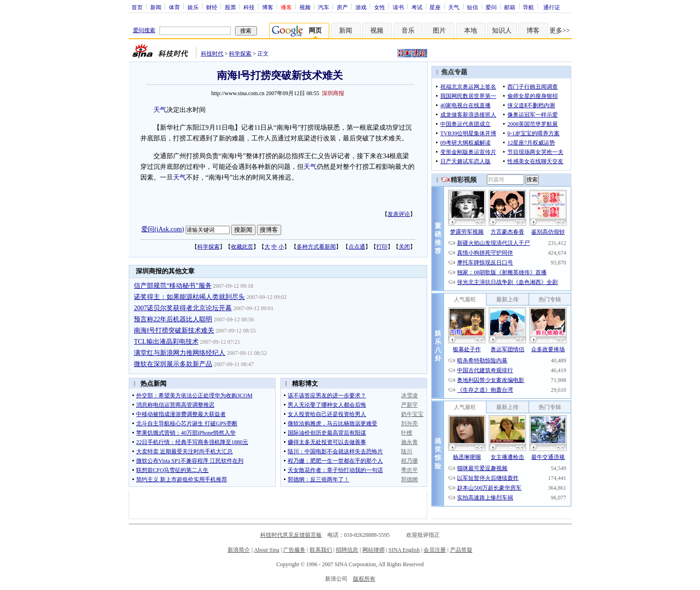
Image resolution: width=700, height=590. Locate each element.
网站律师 (374, 550)
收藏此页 (242, 247)
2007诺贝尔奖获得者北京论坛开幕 (183, 308)
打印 (382, 247)
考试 (417, 7)
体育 (174, 7)
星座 (435, 7)
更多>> (560, 31)
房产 (342, 7)
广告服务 (294, 550)
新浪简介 (239, 550)
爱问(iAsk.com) (163, 229)
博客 (268, 7)
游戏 (361, 7)
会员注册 (435, 550)
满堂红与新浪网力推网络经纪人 (180, 353)
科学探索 (240, 54)
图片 (439, 31)
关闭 (404, 247)
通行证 (552, 7)
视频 (305, 7)
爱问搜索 (144, 30)
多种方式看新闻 (316, 247)
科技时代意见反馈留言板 (291, 535)
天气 (454, 7)
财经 (212, 7)
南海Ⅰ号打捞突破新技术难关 (174, 330)
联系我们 (321, 550)
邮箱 (510, 7)
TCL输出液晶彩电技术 (166, 342)
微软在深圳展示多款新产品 (173, 364)
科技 (249, 7)
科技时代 (212, 54)
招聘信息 (347, 550)
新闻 (156, 7)
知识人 (502, 31)
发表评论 (399, 214)
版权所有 (364, 579)
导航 (528, 7)
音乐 (408, 31)
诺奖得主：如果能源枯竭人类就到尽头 (189, 297)
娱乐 (193, 7)
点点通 (357, 247)
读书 (398, 7)
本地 (471, 31)
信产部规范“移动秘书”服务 (173, 286)
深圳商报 (333, 93)
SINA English (404, 550)
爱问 (491, 7)
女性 (380, 7)
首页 (137, 7)
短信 (472, 7)
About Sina (267, 550)
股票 (230, 7)
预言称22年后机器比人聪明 (173, 319)
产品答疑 (461, 550)
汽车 (324, 7)
